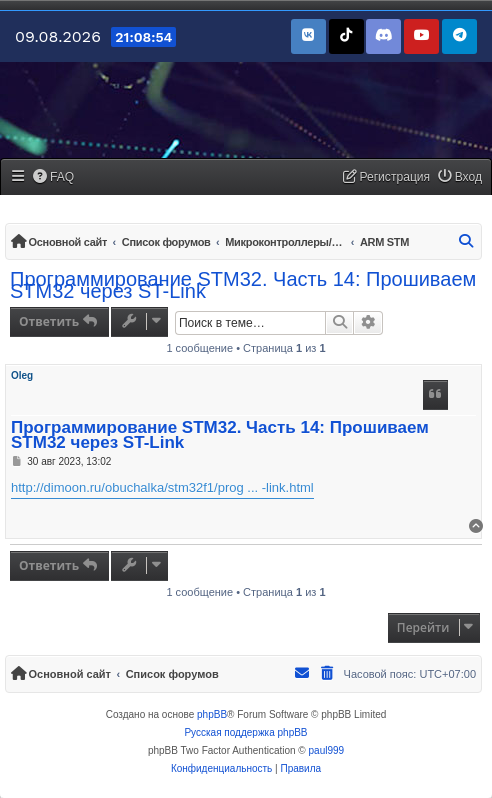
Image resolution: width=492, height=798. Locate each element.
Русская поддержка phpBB (245, 732)
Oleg (22, 375)
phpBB (212, 714)
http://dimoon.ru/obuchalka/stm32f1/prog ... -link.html (162, 487)
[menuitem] (54, 177)
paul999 (327, 750)
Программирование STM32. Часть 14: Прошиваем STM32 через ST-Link (243, 285)
